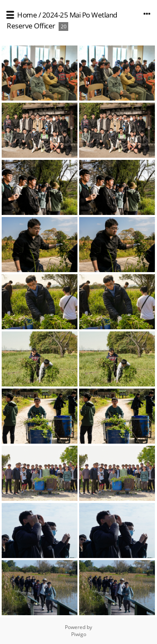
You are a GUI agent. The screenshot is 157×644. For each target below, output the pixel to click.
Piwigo (79, 634)
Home (27, 15)
